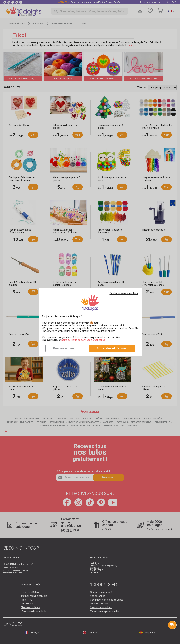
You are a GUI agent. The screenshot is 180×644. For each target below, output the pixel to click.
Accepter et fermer (112, 348)
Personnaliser (64, 348)
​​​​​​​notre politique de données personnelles (83, 340)
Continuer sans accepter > (124, 293)
